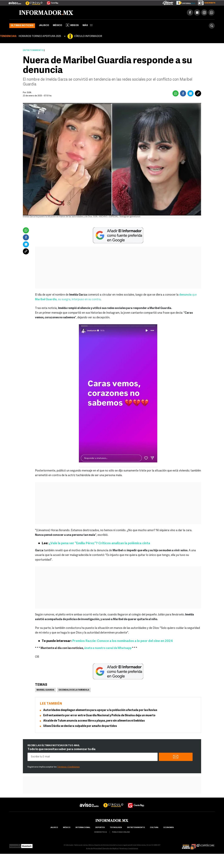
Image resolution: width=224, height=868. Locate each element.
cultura (154, 828)
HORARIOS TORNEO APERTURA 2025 (40, 37)
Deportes (100, 828)
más (88, 26)
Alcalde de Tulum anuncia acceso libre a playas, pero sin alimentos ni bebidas (94, 721)
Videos (72, 26)
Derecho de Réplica (110, 849)
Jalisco (44, 26)
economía (169, 828)
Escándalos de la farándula (74, 691)
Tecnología (116, 828)
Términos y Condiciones (68, 767)
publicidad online (121, 833)
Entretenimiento (33, 51)
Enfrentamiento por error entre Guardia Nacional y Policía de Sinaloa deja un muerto (99, 716)
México (57, 26)
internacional (83, 828)
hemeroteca (100, 833)
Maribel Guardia (45, 691)
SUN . (30, 93)
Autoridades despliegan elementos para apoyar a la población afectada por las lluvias (100, 711)
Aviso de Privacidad (94, 849)
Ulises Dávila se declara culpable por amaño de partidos (80, 727)
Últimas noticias (22, 26)
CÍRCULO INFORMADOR (88, 37)
